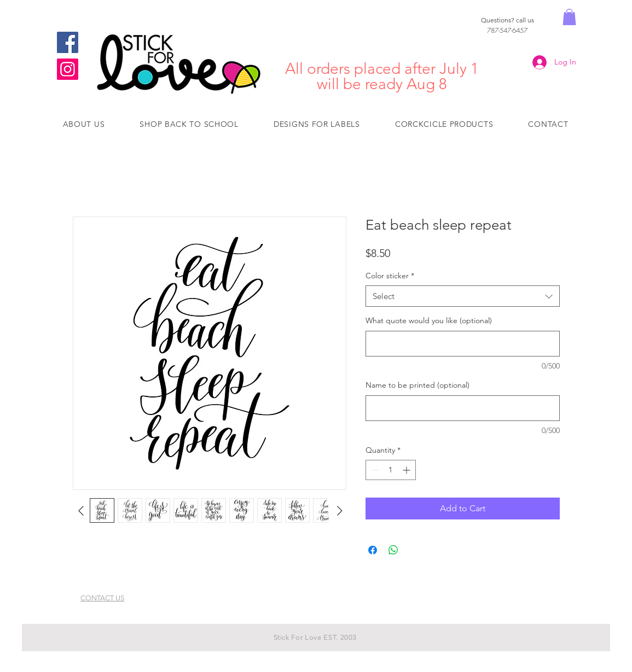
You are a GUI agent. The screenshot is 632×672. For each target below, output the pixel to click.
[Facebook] (68, 42)
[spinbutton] (391, 470)
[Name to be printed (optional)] (463, 408)
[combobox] (463, 296)
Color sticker (390, 276)
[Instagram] (68, 69)
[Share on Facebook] (373, 550)
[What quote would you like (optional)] (463, 344)
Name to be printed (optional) (418, 385)
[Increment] (407, 470)
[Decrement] (374, 470)
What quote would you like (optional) (429, 320)
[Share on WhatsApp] (393, 550)
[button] (569, 17)
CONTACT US (102, 598)
